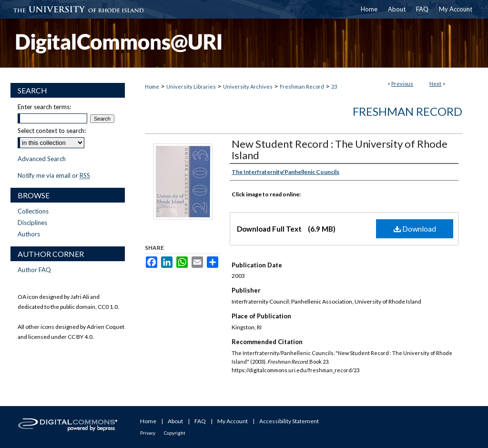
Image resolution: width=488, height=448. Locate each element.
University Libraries (191, 87)
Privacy (148, 433)
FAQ (200, 421)
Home (152, 87)
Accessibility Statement (289, 421)
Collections (33, 211)
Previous (402, 84)
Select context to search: (52, 131)
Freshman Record (302, 87)
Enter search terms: (44, 107)
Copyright (175, 433)
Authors (29, 234)
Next (435, 84)
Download (415, 229)
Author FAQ (34, 270)
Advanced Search (42, 159)
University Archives (248, 87)
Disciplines (32, 223)
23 (334, 87)
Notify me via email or (54, 175)
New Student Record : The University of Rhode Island (340, 149)
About (175, 421)
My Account (233, 421)
